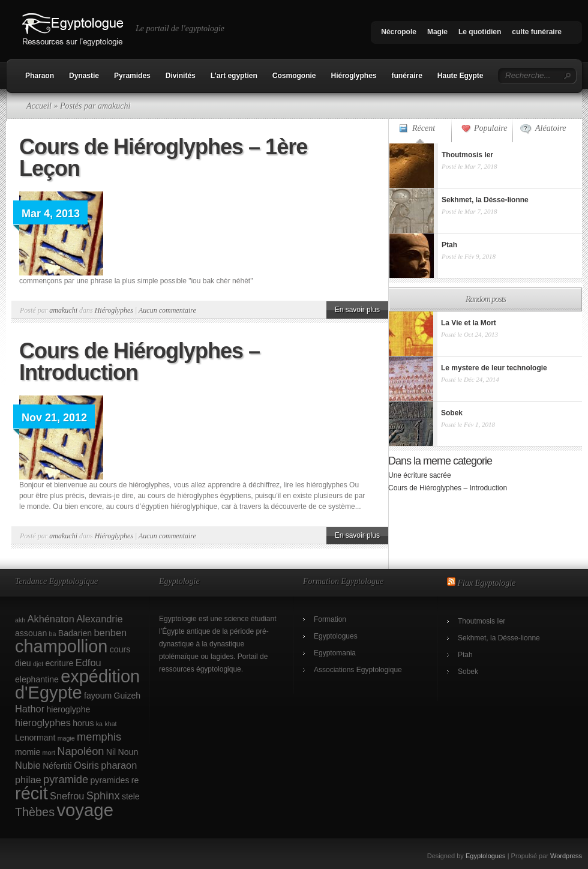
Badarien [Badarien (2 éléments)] (75, 633)
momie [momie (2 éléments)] (28, 752)
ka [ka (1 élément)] (99, 724)
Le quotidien (480, 32)
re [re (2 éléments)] (135, 780)
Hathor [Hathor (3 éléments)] (30, 709)
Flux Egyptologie (487, 583)
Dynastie (84, 76)
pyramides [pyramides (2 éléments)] (110, 780)
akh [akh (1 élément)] (20, 620)
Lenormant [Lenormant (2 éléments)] (35, 738)
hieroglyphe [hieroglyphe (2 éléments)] (69, 709)
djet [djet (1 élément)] (38, 664)
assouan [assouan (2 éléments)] (31, 633)
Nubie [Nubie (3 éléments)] (28, 765)
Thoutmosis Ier (481, 621)
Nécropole (399, 32)
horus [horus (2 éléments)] (83, 723)
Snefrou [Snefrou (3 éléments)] (67, 796)
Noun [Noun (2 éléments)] (128, 752)
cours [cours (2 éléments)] (120, 649)
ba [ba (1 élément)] (53, 634)
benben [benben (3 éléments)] (110, 633)
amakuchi (63, 310)
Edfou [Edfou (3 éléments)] (88, 663)
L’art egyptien (234, 76)
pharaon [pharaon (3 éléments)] (119, 765)
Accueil (39, 106)
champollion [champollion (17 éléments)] (61, 646)
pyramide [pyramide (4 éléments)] (66, 779)
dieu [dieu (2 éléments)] (23, 663)
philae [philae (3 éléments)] (28, 780)
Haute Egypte (460, 76)
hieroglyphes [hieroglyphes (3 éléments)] (43, 723)
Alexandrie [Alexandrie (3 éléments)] (99, 619)
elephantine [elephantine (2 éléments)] (37, 679)
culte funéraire (537, 32)
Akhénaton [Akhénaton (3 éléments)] (51, 619)
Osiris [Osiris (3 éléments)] (86, 765)
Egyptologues (336, 636)
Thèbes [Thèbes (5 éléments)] (35, 812)
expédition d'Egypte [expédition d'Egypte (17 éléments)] (77, 684)
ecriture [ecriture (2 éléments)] (60, 663)
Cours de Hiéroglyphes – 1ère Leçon (163, 158)
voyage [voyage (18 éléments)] (85, 810)
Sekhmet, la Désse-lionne (499, 638)
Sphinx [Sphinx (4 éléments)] (103, 795)
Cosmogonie (294, 76)
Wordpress (566, 856)
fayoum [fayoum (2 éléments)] (98, 696)
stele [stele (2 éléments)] (131, 796)
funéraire (407, 76)
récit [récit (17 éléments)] (31, 793)
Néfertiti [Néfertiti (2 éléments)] (57, 766)
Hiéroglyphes (353, 76)
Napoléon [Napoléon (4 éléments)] (80, 751)
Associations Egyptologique (358, 670)
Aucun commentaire (167, 310)
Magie (437, 32)
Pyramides (132, 76)
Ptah (465, 655)
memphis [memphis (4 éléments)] (99, 737)
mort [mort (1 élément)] (49, 753)
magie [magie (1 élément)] (66, 738)
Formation (330, 619)
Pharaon (40, 76)
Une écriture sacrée (420, 475)
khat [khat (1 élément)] (110, 724)
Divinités (181, 76)
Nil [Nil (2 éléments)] (111, 752)
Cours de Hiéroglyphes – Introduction (139, 362)
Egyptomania (335, 653)
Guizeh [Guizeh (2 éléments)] (127, 696)
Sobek (468, 672)
